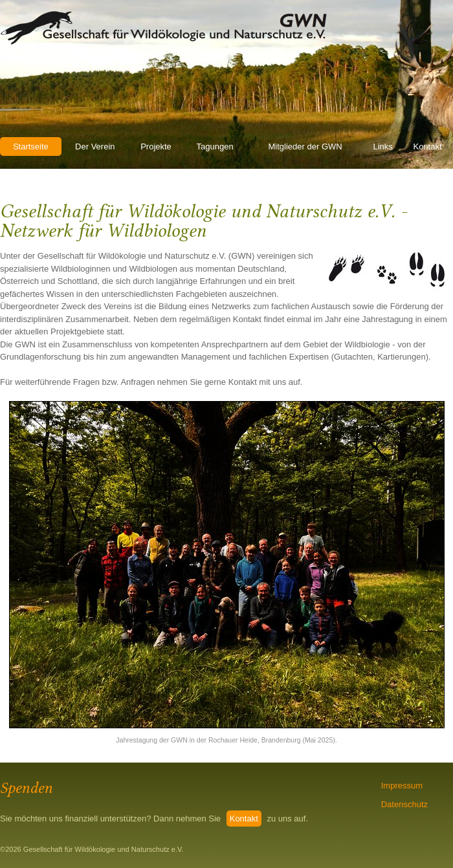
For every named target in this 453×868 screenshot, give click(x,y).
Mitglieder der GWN (305, 146)
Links (382, 146)
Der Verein (95, 146)
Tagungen (215, 146)
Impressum (402, 786)
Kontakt (427, 146)
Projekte (156, 146)
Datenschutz (404, 804)
